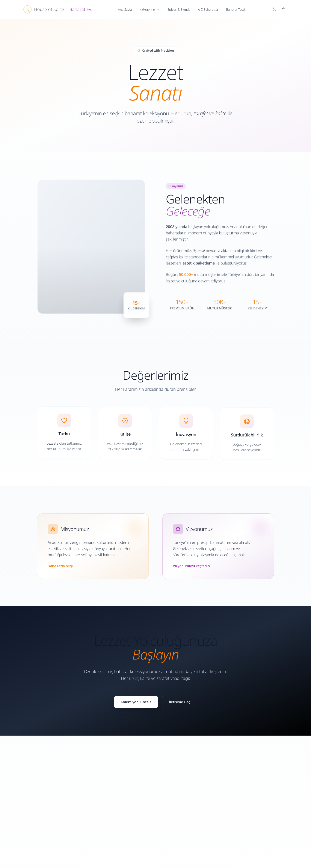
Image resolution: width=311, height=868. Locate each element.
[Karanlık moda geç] (274, 9)
